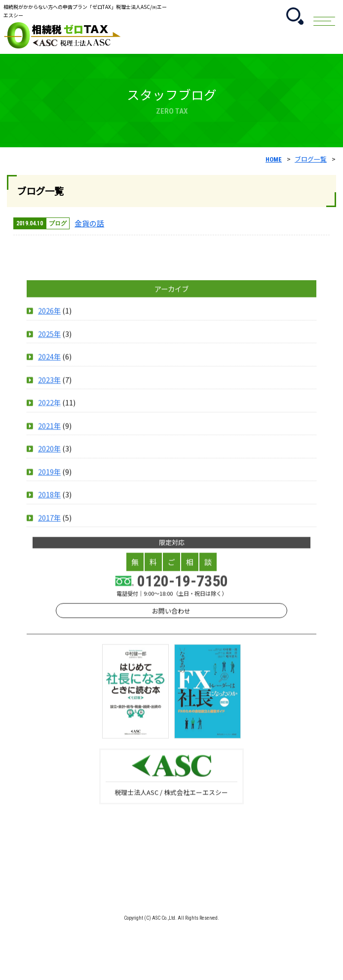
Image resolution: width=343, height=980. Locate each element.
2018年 (49, 527)
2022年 (49, 435)
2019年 (49, 504)
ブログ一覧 (311, 159)
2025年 (49, 366)
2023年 (49, 412)
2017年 (49, 550)
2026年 (49, 343)
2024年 (49, 389)
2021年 (49, 458)
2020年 (49, 481)
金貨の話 (89, 223)
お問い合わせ (171, 644)
